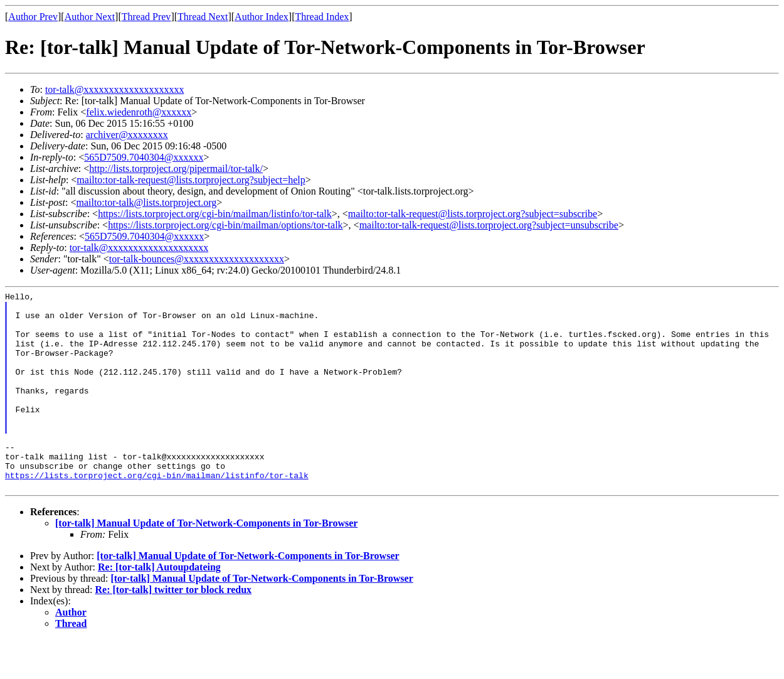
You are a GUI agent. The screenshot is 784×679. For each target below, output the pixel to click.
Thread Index (322, 17)
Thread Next (203, 17)
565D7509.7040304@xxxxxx (144, 157)
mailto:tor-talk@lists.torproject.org (146, 202)
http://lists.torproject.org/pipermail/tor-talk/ (176, 168)
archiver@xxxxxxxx (127, 135)
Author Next (90, 17)
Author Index (262, 17)
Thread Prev (146, 17)
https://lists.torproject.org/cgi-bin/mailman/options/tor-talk (225, 225)
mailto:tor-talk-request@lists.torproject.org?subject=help (191, 180)
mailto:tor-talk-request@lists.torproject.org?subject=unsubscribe (489, 225)
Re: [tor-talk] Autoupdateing (159, 607)
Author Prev (33, 17)
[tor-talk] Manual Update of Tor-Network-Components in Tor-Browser (206, 563)
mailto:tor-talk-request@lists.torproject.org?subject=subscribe (473, 214)
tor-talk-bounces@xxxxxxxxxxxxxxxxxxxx (197, 259)
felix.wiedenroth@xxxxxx (139, 112)
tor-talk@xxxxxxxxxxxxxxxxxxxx (115, 89)
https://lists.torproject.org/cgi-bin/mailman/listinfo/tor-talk (215, 214)
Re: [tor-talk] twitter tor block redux (174, 629)
